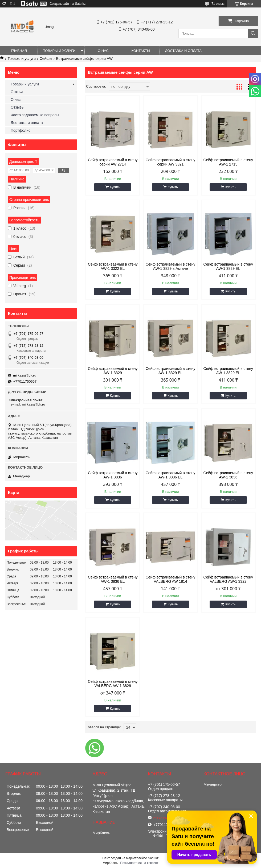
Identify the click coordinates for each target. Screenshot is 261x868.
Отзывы (17, 107)
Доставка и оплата (183, 51)
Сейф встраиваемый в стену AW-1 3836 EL (171, 475)
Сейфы (46, 59)
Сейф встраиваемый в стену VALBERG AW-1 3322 (228, 579)
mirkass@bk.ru (25, 375)
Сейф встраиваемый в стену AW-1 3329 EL (171, 371)
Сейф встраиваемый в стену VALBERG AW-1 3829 (113, 684)
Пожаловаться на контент (139, 863)
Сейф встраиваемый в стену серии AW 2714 (113, 162)
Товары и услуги (59, 51)
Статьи (17, 92)
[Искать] (253, 33)
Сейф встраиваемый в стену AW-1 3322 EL (113, 266)
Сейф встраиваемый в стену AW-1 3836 (113, 475)
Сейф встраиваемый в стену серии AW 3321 (171, 162)
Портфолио (21, 130)
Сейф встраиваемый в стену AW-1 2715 (228, 162)
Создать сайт (59, 4)
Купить (115, 187)
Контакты (141, 51)
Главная (19, 51)
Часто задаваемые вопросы (35, 115)
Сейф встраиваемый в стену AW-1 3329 (113, 371)
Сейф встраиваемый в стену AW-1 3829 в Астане (171, 266)
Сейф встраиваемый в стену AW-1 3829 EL (228, 266)
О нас (103, 51)
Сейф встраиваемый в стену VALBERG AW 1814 (171, 579)
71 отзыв (218, 4)
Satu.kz (153, 858)
